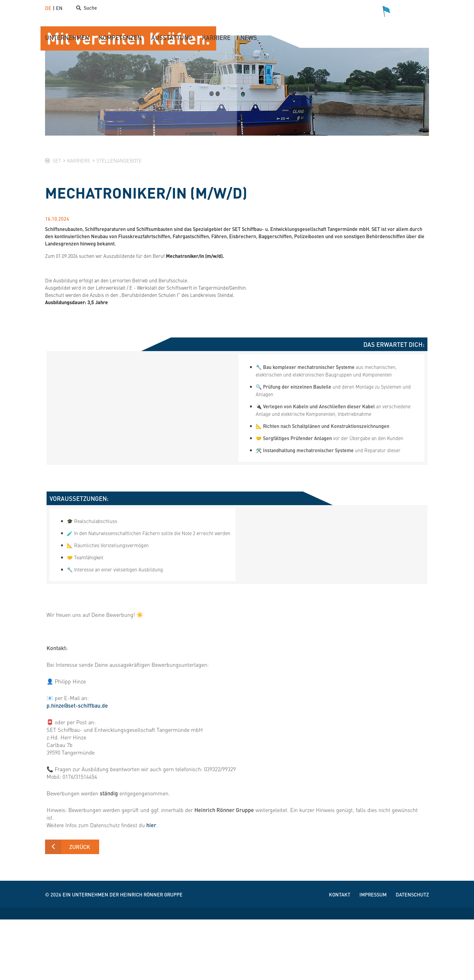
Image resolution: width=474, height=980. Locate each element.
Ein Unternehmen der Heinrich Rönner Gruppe (123, 955)
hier (151, 886)
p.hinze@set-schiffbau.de (78, 766)
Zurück (80, 907)
